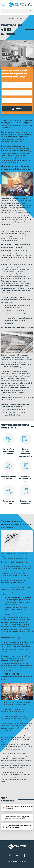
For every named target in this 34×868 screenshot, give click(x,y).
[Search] (31, 11)
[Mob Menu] (4, 5)
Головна (6, 18)
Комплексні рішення (16, 18)
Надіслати (17, 109)
